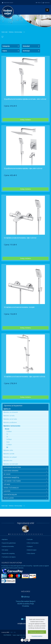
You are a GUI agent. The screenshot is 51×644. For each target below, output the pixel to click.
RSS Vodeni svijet (29, 640)
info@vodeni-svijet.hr (8, 3)
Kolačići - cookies (26, 637)
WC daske (5, 550)
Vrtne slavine (31, 553)
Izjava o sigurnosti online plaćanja (22, 635)
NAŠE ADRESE (26, 591)
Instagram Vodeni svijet (25, 640)
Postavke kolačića (37, 636)
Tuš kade (30, 539)
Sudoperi (30, 546)
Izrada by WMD (5, 632)
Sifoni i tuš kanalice (32, 543)
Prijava (38, 3)
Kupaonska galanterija (9, 543)
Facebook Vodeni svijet (22, 640)
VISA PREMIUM (7, 635)
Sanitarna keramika (8, 546)
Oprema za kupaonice (13, 406)
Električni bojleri (31, 550)
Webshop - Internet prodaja (15, 32)
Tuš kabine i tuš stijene (8, 557)
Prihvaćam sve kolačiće (37, 632)
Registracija (46, 3)
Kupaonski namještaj (8, 553)
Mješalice (5, 539)
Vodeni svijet (4, 32)
